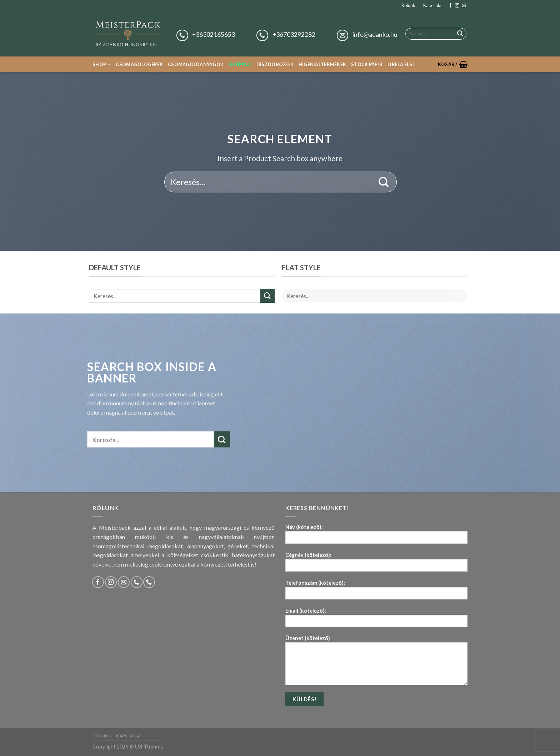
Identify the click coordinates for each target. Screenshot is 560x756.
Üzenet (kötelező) (376, 663)
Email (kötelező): (376, 620)
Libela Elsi (401, 64)
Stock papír (367, 64)
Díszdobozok (275, 64)
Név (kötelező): (376, 536)
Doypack (240, 64)
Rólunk (408, 5)
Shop (102, 65)
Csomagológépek (139, 64)
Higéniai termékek (322, 64)
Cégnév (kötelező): (376, 564)
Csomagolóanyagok (196, 64)
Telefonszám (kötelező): (376, 592)
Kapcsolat (433, 5)
